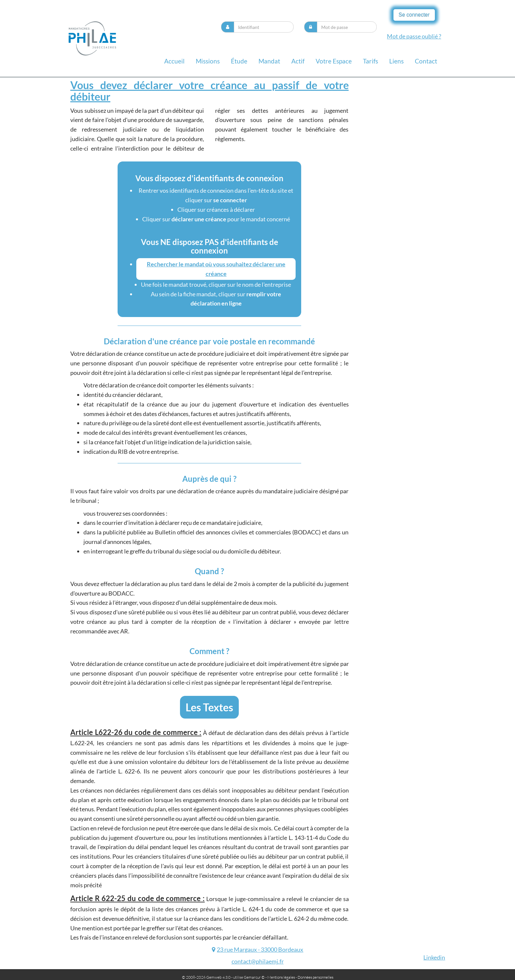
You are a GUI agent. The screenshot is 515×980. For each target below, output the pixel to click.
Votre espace (334, 61)
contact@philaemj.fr (258, 961)
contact (426, 61)
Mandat (269, 61)
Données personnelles (315, 977)
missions (208, 61)
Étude (239, 61)
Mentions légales (281, 977)
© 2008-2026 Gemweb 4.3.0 (206, 977)
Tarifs (370, 61)
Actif (298, 61)
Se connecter (414, 15)
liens (396, 61)
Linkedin (434, 957)
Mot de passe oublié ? (414, 36)
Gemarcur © (254, 977)
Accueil (174, 61)
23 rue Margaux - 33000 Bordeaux (260, 949)
